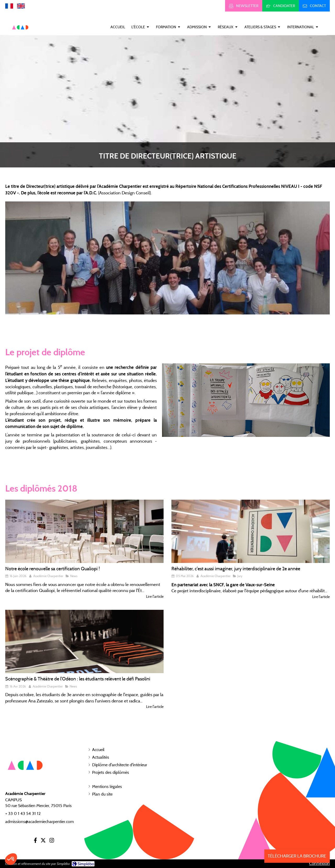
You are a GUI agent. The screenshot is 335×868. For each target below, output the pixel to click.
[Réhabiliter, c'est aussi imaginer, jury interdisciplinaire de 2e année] (251, 531)
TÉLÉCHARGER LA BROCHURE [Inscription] (297, 856)
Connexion (319, 863)
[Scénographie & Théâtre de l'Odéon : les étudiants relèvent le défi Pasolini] (84, 641)
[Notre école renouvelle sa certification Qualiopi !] (84, 531)
